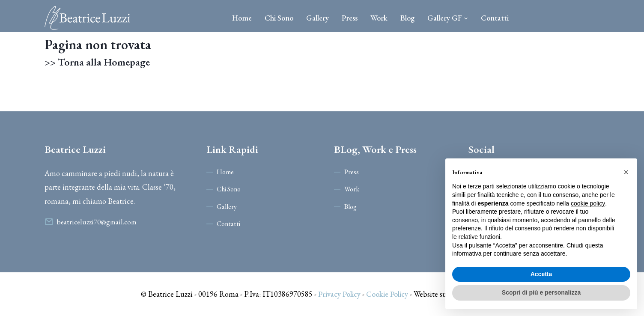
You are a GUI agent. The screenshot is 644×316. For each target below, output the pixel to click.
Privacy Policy (339, 294)
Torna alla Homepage (104, 62)
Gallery (318, 18)
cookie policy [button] (588, 203)
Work (379, 18)
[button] (626, 172)
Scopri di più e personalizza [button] (541, 292)
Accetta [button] (541, 274)
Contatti (495, 18)
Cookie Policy (387, 294)
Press (350, 18)
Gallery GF (448, 18)
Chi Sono (279, 18)
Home (242, 18)
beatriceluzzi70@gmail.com (97, 222)
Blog (407, 18)
